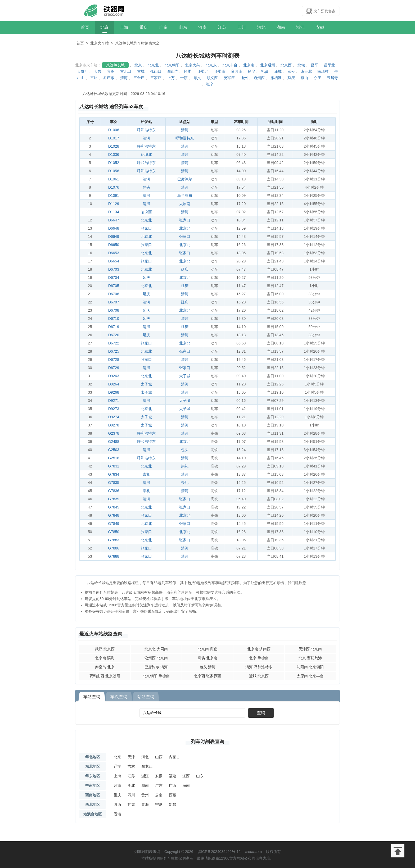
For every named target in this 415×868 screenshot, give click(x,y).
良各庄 (237, 71)
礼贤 (265, 71)
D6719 (114, 327)
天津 (131, 757)
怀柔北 (203, 71)
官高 (111, 71)
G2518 (114, 458)
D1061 (114, 179)
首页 (85, 27)
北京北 (153, 65)
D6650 (114, 245)
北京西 (286, 65)
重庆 (144, 27)
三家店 (156, 78)
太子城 (185, 376)
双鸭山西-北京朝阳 (105, 676)
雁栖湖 (276, 78)
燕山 (304, 78)
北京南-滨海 (105, 658)
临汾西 (146, 212)
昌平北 (330, 65)
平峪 (94, 78)
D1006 (114, 130)
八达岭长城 (115, 65)
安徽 (320, 27)
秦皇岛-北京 (105, 667)
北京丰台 (230, 65)
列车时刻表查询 (207, 742)
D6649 (114, 237)
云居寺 (332, 78)
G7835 (114, 483)
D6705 (114, 286)
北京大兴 (192, 65)
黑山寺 (173, 71)
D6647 (114, 220)
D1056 (114, 171)
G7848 (114, 515)
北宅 (301, 65)
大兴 (98, 71)
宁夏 (159, 805)
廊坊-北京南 (208, 658)
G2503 (114, 450)
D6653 (114, 253)
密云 (291, 71)
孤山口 (156, 71)
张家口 (185, 220)
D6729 (114, 368)
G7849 (114, 524)
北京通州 (268, 65)
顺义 (197, 78)
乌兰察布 (185, 196)
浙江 (300, 27)
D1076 (114, 187)
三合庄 (139, 78)
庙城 (278, 71)
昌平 (314, 65)
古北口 (126, 71)
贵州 (145, 795)
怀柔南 (220, 71)
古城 (141, 71)
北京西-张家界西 (208, 676)
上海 (124, 27)
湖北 (131, 785)
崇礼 (185, 466)
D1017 (114, 138)
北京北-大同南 (156, 649)
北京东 (211, 65)
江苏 (222, 27)
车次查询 (119, 697)
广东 (163, 27)
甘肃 (131, 805)
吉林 (131, 766)
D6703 (114, 269)
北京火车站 (100, 43)
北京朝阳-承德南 (156, 676)
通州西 (259, 78)
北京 (105, 27)
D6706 (114, 294)
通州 (244, 78)
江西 (186, 776)
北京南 (249, 65)
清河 (124, 78)
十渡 (184, 78)
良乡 (251, 71)
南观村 (323, 71)
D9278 (114, 425)
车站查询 (92, 697)
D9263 (114, 376)
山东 (183, 27)
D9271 (114, 401)
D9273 (114, 409)
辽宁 (118, 766)
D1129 (114, 204)
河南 (202, 27)
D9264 (114, 384)
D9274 (114, 417)
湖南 (281, 27)
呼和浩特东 (146, 130)
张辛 (210, 84)
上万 (171, 78)
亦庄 (317, 78)
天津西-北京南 (310, 649)
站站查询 (146, 697)
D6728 (114, 360)
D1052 (114, 163)
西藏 (173, 795)
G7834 (114, 474)
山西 (159, 757)
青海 (145, 805)
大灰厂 (83, 71)
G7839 (114, 499)
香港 (118, 814)
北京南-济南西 (259, 649)
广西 (173, 785)
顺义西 (212, 78)
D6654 (114, 261)
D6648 (114, 228)
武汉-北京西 (105, 649)
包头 (146, 187)
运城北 (146, 154)
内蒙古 (174, 757)
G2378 (114, 433)
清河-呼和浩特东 (259, 667)
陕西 (118, 805)
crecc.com (253, 852)
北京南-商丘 (208, 649)
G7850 (114, 532)
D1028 (114, 146)
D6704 (114, 278)
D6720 (114, 335)
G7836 (114, 491)
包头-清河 (208, 667)
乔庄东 (109, 78)
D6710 (114, 319)
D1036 (114, 154)
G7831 (114, 466)
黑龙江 (147, 766)
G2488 (114, 442)
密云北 (306, 71)
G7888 (114, 556)
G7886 (114, 548)
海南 (186, 785)
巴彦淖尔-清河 (156, 667)
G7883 (114, 540)
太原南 (185, 204)
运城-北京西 (259, 676)
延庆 (291, 78)
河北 (261, 27)
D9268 (114, 392)
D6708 (114, 310)
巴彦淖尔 (185, 179)
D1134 (114, 212)
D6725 (114, 351)
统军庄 (229, 78)
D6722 (114, 343)
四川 (242, 27)
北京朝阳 (172, 65)
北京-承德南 (259, 658)
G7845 (114, 507)
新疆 (173, 805)
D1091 (114, 196)
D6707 (114, 302)
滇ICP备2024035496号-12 (219, 852)
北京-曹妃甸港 (310, 658)
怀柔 (188, 71)
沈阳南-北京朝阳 (310, 667)
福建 (173, 776)
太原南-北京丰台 (310, 676)
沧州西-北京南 (156, 658)
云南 (159, 795)
